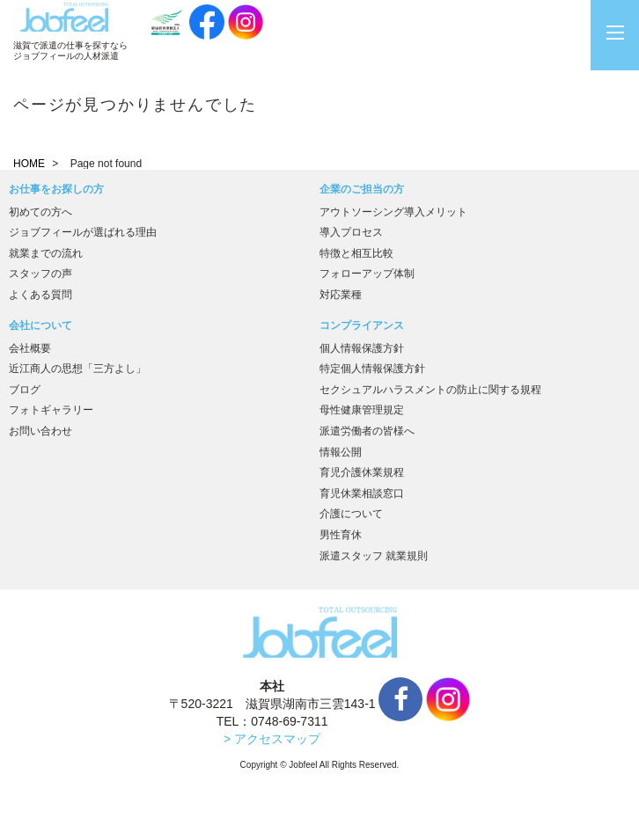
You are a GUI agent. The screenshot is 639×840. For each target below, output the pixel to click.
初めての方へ (40, 212)
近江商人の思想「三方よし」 (77, 369)
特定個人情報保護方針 (372, 369)
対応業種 (341, 295)
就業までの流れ (46, 253)
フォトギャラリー (51, 410)
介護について (351, 514)
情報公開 (341, 452)
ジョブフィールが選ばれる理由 (83, 232)
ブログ (25, 390)
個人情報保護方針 (362, 348)
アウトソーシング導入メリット (393, 212)
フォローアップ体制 (367, 274)
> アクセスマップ (272, 739)
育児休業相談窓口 (362, 493)
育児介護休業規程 (362, 472)
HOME (29, 164)
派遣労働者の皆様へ (367, 431)
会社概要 (30, 348)
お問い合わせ (40, 431)
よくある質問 (40, 295)
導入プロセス (351, 232)
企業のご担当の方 (362, 189)
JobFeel (64, 17)
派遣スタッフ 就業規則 (374, 556)
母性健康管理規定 (362, 410)
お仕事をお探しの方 (56, 189)
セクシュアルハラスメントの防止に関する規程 (430, 390)
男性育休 (341, 535)
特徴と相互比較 (356, 253)
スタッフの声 (40, 274)
